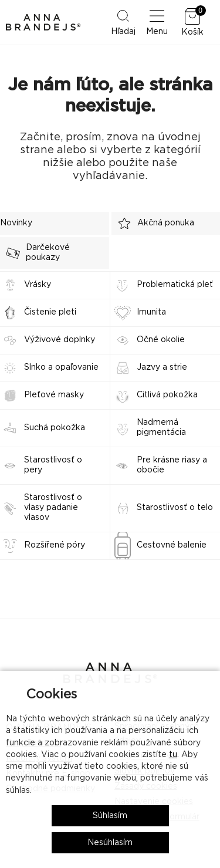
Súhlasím (110, 816)
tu (173, 755)
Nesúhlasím (110, 843)
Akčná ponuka (153, 223)
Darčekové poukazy (35, 253)
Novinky (16, 223)
